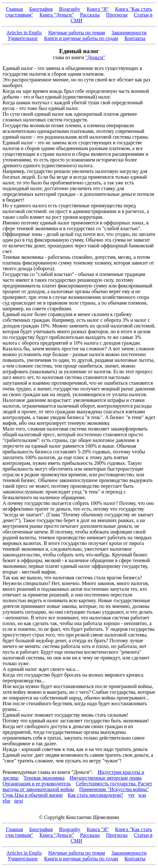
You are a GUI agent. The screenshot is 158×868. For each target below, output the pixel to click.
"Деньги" (95, 57)
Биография (41, 9)
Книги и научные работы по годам (81, 38)
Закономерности (129, 33)
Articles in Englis (24, 33)
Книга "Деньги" (57, 15)
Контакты (135, 38)
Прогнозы (117, 15)
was (142, 795)
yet (131, 795)
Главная (15, 9)
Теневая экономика (44, 778)
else (7, 801)
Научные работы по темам (77, 33)
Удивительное (23, 38)
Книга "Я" (98, 9)
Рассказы (90, 15)
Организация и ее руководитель (37, 784)
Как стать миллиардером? (95, 795)
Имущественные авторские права (105, 778)
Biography (70, 9)
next (19, 801)
